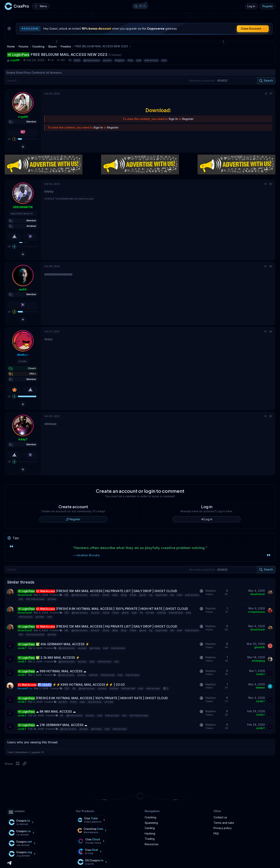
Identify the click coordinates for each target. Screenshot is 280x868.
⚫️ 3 (166, 688)
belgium (120, 60)
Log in (251, 6)
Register (268, 6)
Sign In (173, 119)
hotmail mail (176, 613)
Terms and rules (224, 823)
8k (74, 688)
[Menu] (41, 6)
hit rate (150, 613)
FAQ (216, 833)
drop (124, 595)
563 (67, 688)
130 (66, 613)
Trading (150, 839)
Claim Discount (253, 29)
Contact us (220, 817)
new (164, 60)
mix (21, 599)
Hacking (150, 833)
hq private (161, 595)
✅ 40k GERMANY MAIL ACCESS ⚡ (63, 644)
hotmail (161, 613)
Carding (150, 828)
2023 (77, 60)
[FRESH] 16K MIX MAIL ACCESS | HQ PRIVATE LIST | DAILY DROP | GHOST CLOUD (117, 591)
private (52, 599)
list (172, 595)
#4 (271, 331)
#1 (271, 94)
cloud (106, 595)
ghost (143, 595)
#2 (271, 184)
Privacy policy (223, 828)
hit (141, 613)
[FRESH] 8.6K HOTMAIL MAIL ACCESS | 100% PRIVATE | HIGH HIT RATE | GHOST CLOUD (122, 609)
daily (115, 595)
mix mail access (35, 599)
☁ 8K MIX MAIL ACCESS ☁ (56, 711)
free (130, 60)
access (107, 60)
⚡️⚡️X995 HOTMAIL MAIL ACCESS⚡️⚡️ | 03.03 (89, 685)
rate (50, 617)
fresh (133, 595)
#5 (271, 416)
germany (95, 648)
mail (139, 60)
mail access (151, 60)
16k (66, 595)
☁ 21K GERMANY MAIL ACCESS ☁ (62, 725)
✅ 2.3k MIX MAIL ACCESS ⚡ (58, 658)
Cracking (150, 817)
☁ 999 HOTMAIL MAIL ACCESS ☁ (61, 671)
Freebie (54, 595)
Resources (152, 844)
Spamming (151, 823)
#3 (271, 266)
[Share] (266, 94)
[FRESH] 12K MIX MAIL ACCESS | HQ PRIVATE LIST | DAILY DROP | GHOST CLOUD (117, 626)
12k (66, 630)
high (134, 613)
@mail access (92, 60)
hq (151, 595)
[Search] (140, 81)
